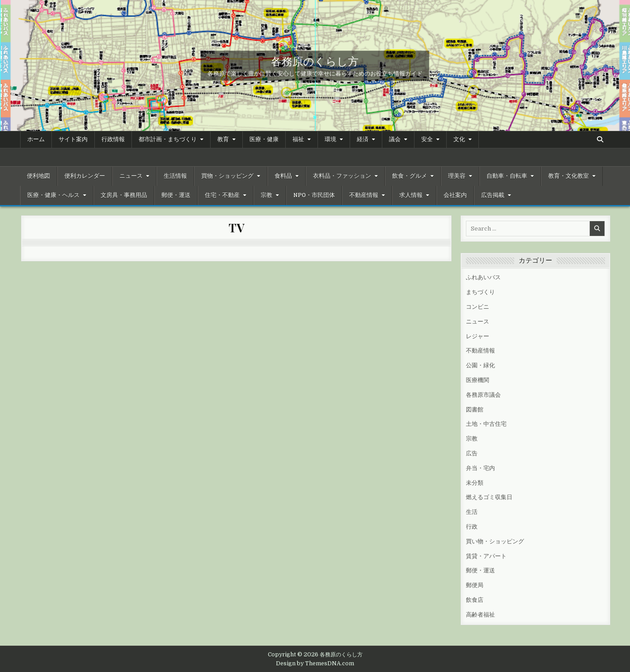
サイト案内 (73, 139)
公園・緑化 (480, 365)
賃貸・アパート (486, 556)
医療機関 (478, 380)
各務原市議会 (483, 395)
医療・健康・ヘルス (53, 195)
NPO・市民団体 (314, 195)
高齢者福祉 (480, 615)
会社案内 (455, 195)
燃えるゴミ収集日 (489, 497)
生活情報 (175, 176)
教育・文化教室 (569, 176)
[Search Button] (600, 139)
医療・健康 (264, 139)
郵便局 (475, 585)
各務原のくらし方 (315, 60)
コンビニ (478, 307)
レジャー (478, 336)
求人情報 (411, 195)
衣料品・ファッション (342, 176)
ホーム (36, 139)
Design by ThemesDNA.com (315, 664)
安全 (427, 139)
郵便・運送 (176, 195)
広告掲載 (493, 195)
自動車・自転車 (507, 176)
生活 (472, 512)
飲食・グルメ (410, 176)
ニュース (131, 176)
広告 (472, 453)
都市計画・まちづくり (168, 139)
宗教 (266, 195)
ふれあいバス (483, 277)
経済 (363, 139)
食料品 (283, 176)
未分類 (475, 483)
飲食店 (475, 600)
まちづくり (480, 292)
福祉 (298, 139)
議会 (395, 139)
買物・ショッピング (227, 176)
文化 (459, 139)
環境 (330, 139)
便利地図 (38, 176)
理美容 (457, 176)
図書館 (475, 409)
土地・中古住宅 (486, 424)
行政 (472, 527)
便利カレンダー (85, 176)
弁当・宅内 (480, 468)
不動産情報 (364, 195)
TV (236, 228)
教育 (223, 139)
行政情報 (113, 139)
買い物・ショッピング (495, 541)
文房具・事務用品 (124, 195)
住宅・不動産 (222, 195)
